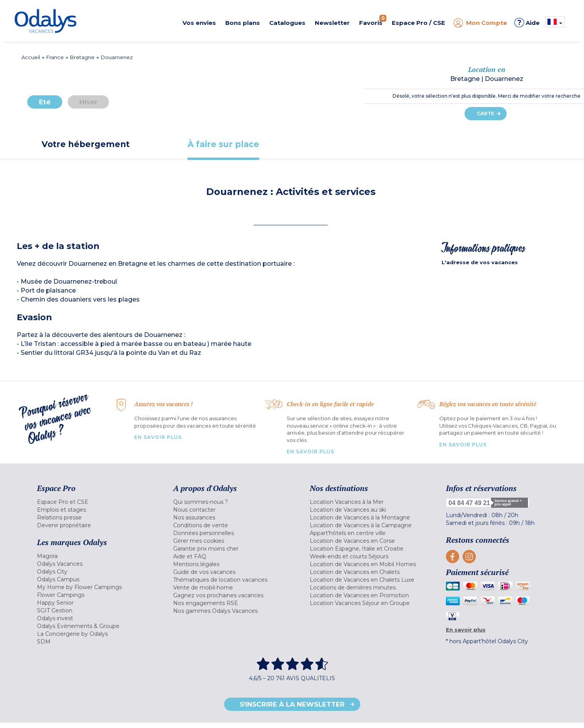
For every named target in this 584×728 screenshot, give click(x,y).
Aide (527, 23)
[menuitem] (95, 502)
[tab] (86, 144)
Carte (486, 113)
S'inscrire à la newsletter (292, 704)
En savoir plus (158, 437)
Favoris (373, 21)
